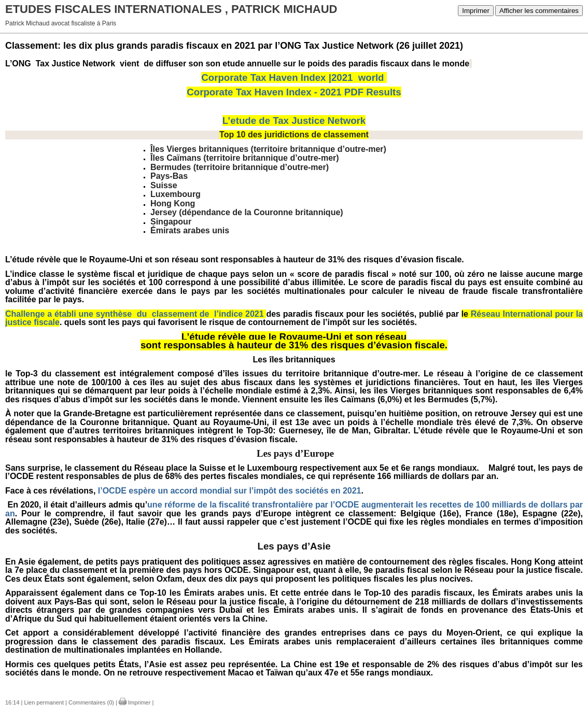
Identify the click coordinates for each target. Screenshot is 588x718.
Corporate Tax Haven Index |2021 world (292, 78)
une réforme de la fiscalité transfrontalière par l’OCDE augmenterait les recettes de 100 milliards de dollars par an (294, 509)
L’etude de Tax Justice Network (294, 121)
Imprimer (476, 11)
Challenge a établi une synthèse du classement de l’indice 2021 (135, 314)
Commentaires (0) (91, 702)
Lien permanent (44, 702)
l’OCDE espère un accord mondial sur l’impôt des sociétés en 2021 (230, 491)
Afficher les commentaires (539, 11)
